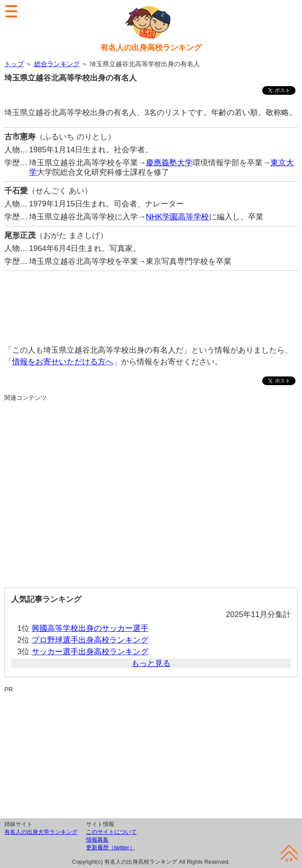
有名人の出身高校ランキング (151, 48)
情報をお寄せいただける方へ (63, 362)
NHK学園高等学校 (177, 217)
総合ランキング (57, 64)
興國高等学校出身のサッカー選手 (90, 628)
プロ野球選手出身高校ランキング (90, 640)
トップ (14, 64)
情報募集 (97, 840)
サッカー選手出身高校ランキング (90, 652)
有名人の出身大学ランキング (41, 832)
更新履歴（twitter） (111, 847)
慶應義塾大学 (169, 163)
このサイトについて (111, 832)
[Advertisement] (151, 303)
